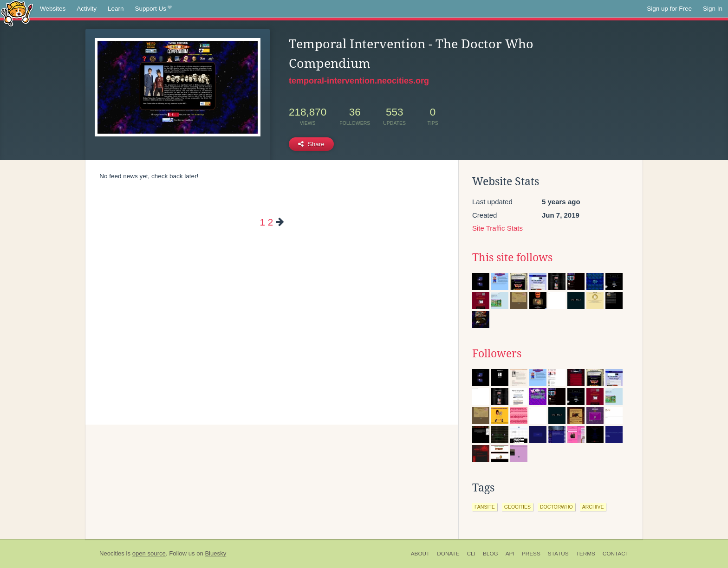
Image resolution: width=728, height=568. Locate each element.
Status (558, 554)
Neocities (112, 553)
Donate (448, 554)
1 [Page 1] (262, 222)
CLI (471, 554)
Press (531, 554)
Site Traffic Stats (497, 228)
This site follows (512, 258)
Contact (616, 554)
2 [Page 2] (270, 222)
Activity (87, 9)
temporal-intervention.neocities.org (359, 81)
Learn (116, 9)
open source (149, 553)
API (510, 554)
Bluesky (215, 553)
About (420, 554)
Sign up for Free (669, 9)
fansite (485, 507)
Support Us (153, 9)
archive (593, 507)
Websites (53, 9)
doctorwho (556, 507)
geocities (517, 507)
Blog (491, 554)
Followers (497, 354)
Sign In (713, 9)
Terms (586, 554)
